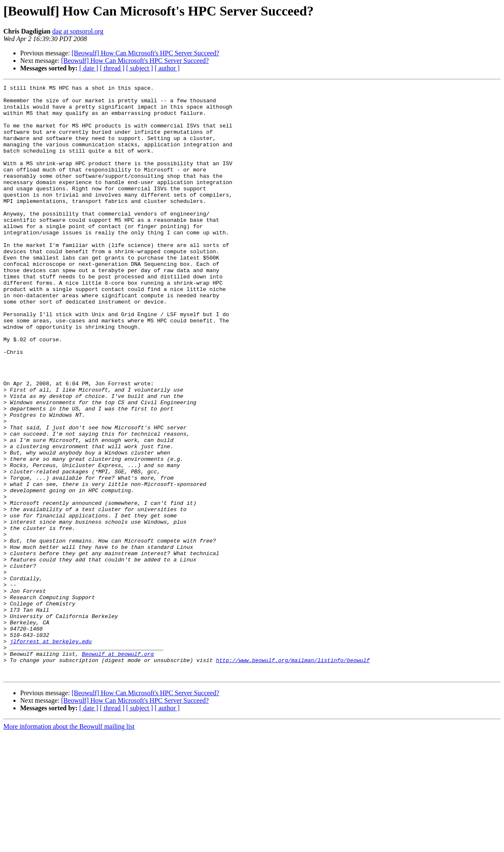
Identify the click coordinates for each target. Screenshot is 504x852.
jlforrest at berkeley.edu (51, 753)
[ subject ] (140, 68)
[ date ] (89, 68)
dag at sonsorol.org (78, 31)
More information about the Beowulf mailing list (69, 845)
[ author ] (167, 68)
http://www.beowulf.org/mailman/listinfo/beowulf (293, 776)
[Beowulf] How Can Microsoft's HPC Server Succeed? (145, 53)
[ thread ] (112, 68)
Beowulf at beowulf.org (118, 768)
